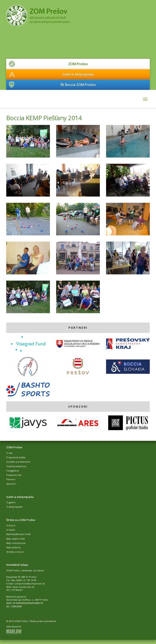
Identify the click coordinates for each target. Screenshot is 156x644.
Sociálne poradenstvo (18, 462)
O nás (9, 453)
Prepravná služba (16, 457)
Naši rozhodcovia (16, 543)
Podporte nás (14, 475)
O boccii (11, 525)
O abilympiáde (14, 507)
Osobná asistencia (16, 466)
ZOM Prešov (78, 64)
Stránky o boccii (15, 552)
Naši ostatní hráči (16, 539)
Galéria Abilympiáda (78, 74)
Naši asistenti (13, 547)
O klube (11, 530)
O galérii (11, 502)
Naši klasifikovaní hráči (19, 534)
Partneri (11, 479)
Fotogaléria (12, 471)
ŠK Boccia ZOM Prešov (78, 85)
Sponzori (11, 484)
